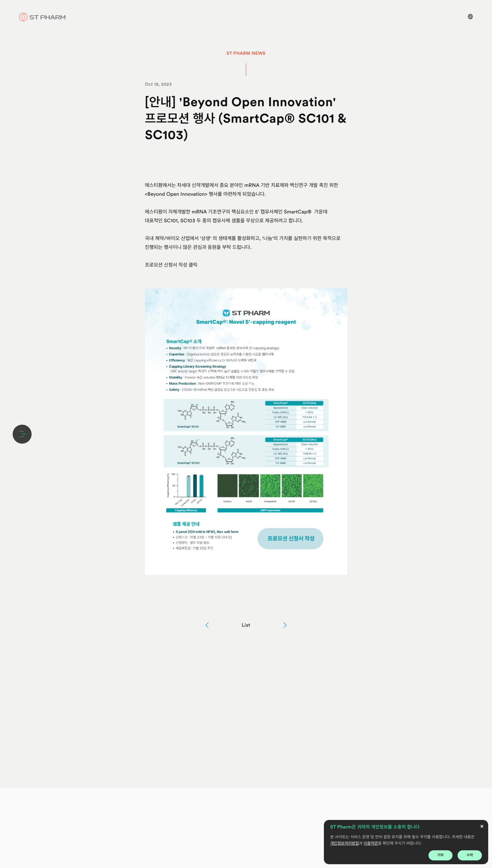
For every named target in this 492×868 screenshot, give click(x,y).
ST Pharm (42, 17)
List (246, 625)
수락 (470, 855)
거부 (441, 855)
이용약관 (371, 843)
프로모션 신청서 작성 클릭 (172, 265)
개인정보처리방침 (345, 843)
